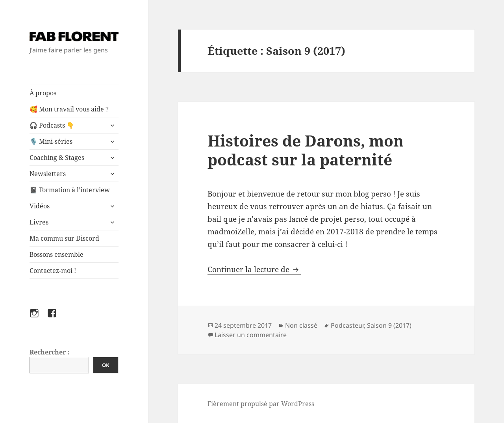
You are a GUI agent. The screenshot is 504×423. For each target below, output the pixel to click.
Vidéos (40, 206)
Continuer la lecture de (254, 269)
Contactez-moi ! (53, 271)
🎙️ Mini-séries (51, 141)
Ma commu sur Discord (64, 238)
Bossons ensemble (57, 254)
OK (106, 365)
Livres (39, 222)
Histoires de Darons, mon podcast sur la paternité (306, 150)
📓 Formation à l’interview (70, 190)
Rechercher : (49, 352)
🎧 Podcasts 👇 (52, 125)
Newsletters (48, 174)
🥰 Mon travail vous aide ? (69, 109)
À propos (43, 93)
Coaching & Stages (57, 158)
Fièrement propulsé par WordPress (261, 404)
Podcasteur (347, 325)
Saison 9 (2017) (389, 325)
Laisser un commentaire (251, 335)
